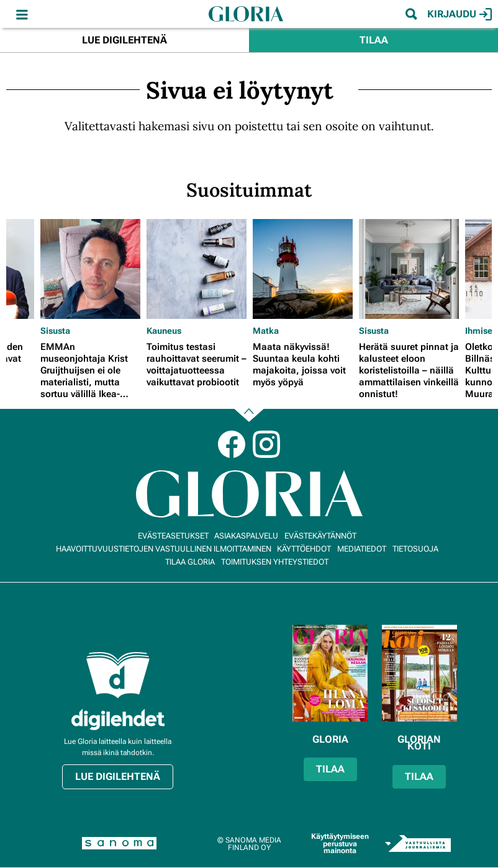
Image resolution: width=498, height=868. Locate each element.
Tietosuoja (415, 549)
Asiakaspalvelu (246, 536)
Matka (266, 331)
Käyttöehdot (304, 549)
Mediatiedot (362, 549)
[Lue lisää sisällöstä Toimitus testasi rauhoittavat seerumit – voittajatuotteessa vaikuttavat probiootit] (197, 269)
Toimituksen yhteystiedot (275, 562)
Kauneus (164, 331)
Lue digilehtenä (124, 40)
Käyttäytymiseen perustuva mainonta (340, 843)
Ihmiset (480, 331)
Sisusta (55, 331)
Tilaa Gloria (190, 562)
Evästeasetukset (173, 536)
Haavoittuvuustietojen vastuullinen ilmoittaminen (164, 549)
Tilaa (374, 40)
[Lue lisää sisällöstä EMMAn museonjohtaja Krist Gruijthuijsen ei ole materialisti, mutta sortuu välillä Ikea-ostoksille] (90, 269)
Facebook (232, 444)
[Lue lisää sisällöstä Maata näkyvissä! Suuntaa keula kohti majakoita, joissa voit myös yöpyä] (303, 269)
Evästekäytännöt (320, 536)
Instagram (266, 444)
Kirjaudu (460, 14)
